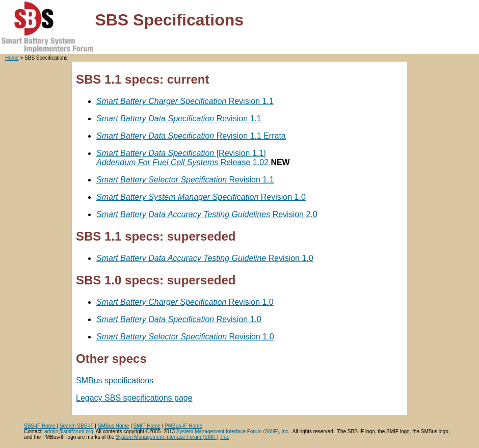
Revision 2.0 (207, 214)
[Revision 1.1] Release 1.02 (183, 158)
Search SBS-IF (77, 426)
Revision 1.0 (201, 197)
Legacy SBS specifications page (134, 398)
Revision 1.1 (185, 101)
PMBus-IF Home (183, 426)
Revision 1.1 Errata (191, 136)
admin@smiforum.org (69, 431)
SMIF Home (147, 426)
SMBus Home (114, 426)
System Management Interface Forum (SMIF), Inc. (233, 431)
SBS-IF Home (40, 426)
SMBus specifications (115, 380)
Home (12, 58)
